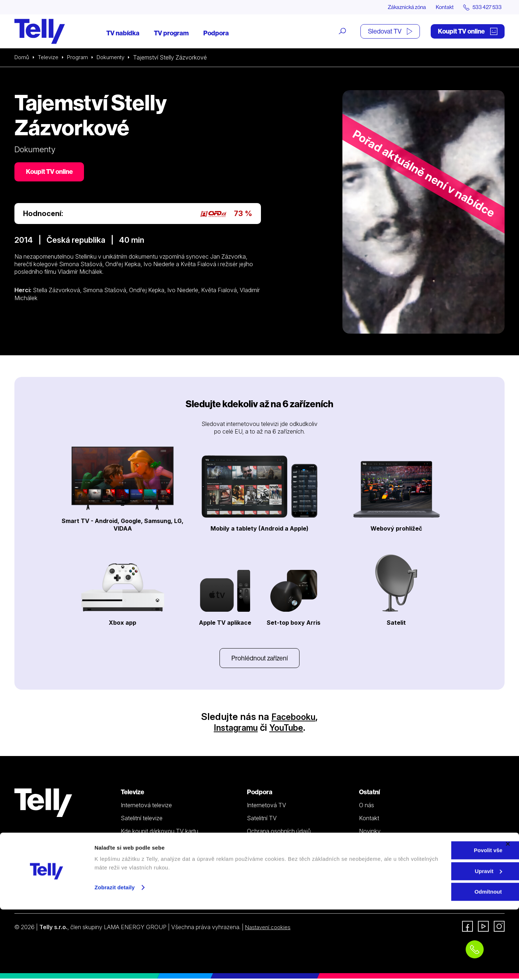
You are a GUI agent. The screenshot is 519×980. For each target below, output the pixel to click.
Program (80, 58)
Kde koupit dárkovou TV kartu (159, 832)
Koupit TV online (468, 32)
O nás (367, 807)
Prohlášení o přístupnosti (279, 859)
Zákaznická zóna (400, 7)
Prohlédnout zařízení (259, 659)
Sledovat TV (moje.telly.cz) (156, 872)
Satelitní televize (142, 819)
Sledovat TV (390, 32)
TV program (171, 33)
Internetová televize (146, 807)
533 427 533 (35, 891)
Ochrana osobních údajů (279, 832)
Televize (50, 58)
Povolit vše (440, 921)
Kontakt (440, 7)
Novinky (370, 832)
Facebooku (294, 718)
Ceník (128, 859)
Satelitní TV (262, 819)
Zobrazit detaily (115, 958)
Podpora (216, 33)
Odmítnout (440, 962)
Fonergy (370, 859)
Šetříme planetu (267, 846)
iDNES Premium (380, 872)
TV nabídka (123, 33)
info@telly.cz (36, 901)
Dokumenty (115, 58)
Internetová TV (267, 807)
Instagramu (233, 729)
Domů (22, 58)
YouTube (290, 729)
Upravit (441, 942)
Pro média (372, 846)
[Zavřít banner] (508, 914)
